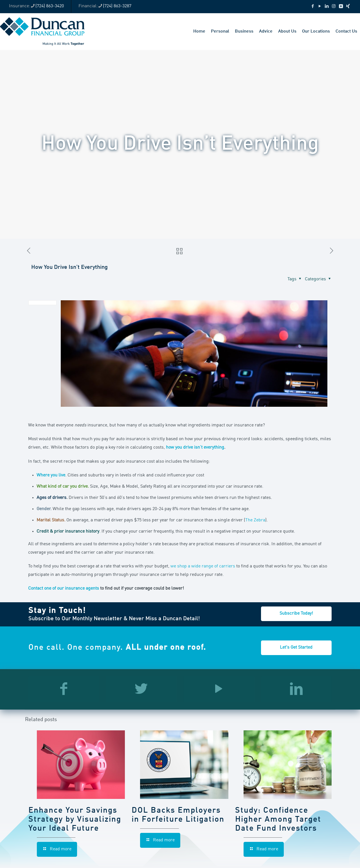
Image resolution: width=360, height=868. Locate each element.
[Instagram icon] (334, 7)
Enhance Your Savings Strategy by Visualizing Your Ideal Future (75, 820)
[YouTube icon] (320, 7)
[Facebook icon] (313, 7)
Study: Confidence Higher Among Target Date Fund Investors (278, 820)
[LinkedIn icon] (327, 7)
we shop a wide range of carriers (203, 566)
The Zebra (255, 520)
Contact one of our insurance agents (64, 588)
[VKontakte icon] (341, 7)
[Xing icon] (348, 7)
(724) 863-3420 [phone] (50, 6)
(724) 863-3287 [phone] (117, 6)
